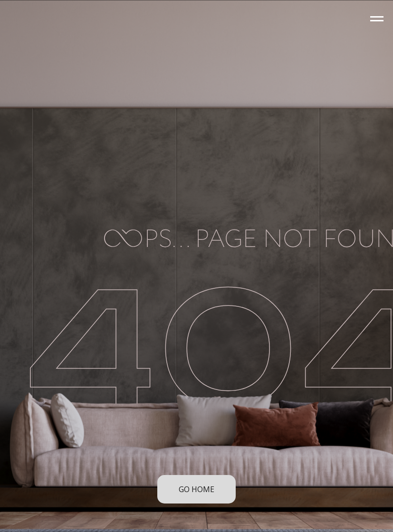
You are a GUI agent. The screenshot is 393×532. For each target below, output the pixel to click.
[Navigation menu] (377, 19)
